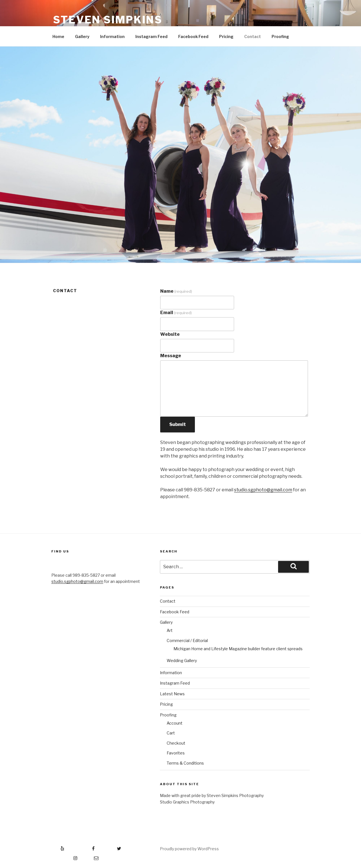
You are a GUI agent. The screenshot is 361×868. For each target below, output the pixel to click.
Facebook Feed (193, 36)
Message (171, 356)
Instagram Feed (151, 36)
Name (176, 291)
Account (175, 723)
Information (112, 36)
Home (58, 36)
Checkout (176, 743)
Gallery (82, 36)
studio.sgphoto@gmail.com (263, 490)
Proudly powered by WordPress (189, 849)
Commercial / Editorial (187, 641)
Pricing (226, 36)
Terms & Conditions (185, 763)
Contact (253, 36)
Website (170, 334)
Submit (178, 424)
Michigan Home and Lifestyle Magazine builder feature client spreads (238, 649)
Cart (171, 733)
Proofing (280, 36)
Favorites (176, 753)
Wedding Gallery (182, 661)
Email (176, 313)
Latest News (172, 694)
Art (170, 630)
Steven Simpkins (108, 20)
